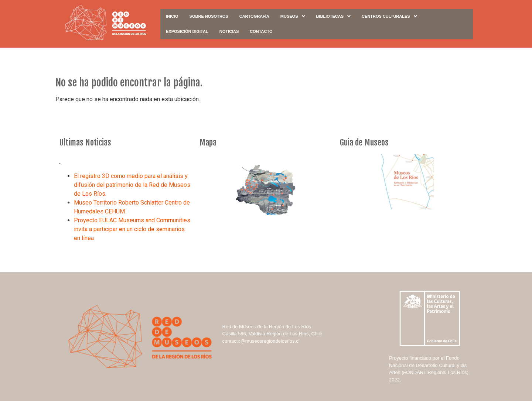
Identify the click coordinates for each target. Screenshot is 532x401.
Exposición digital (187, 31)
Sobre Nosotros (209, 16)
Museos (293, 16)
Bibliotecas (334, 16)
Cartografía (254, 16)
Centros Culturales (389, 16)
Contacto (261, 31)
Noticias (229, 31)
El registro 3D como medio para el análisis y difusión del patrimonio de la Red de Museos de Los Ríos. (132, 185)
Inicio (172, 16)
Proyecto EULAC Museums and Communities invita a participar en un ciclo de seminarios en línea (132, 229)
